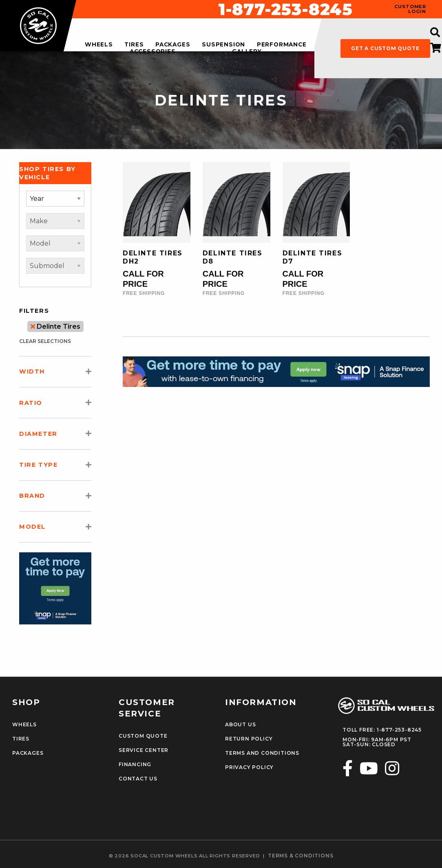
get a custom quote (385, 48)
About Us (240, 725)
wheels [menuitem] (99, 45)
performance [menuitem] (282, 45)
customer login (410, 9)
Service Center (144, 750)
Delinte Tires (55, 326)
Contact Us (138, 779)
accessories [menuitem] (153, 52)
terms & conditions (301, 856)
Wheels (24, 725)
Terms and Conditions (262, 753)
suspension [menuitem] (223, 45)
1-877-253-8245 (285, 9)
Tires (21, 739)
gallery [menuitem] (247, 52)
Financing (135, 765)
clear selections (45, 341)
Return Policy (249, 739)
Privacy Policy (249, 767)
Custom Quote (143, 736)
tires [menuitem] (134, 45)
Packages (28, 753)
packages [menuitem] (173, 45)
